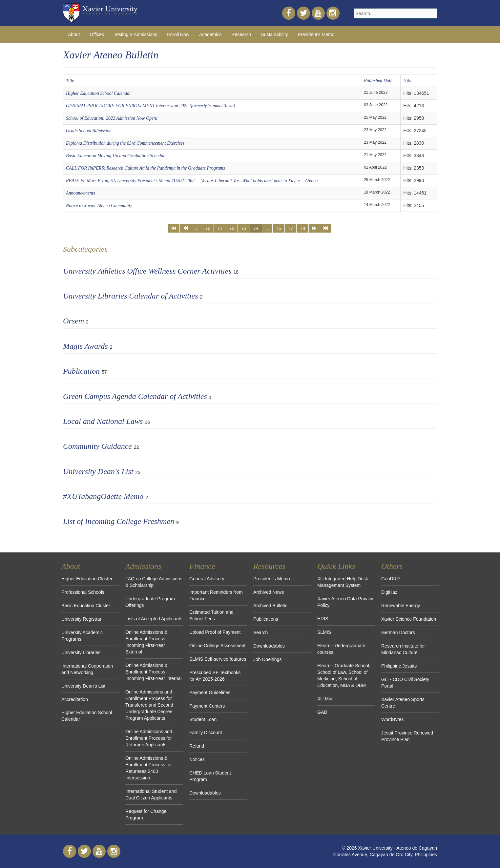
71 (220, 228)
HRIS (323, 619)
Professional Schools (83, 592)
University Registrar (81, 619)
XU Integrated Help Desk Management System (343, 582)
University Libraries (81, 652)
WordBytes (392, 719)
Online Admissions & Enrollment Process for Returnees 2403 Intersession (149, 768)
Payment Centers (207, 706)
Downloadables (205, 793)
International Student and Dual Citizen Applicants (151, 795)
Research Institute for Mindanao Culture (403, 649)
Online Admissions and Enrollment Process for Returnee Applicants (149, 738)
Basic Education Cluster (86, 606)
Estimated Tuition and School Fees (211, 615)
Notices (197, 759)
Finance (202, 566)
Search (260, 632)
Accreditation (75, 699)
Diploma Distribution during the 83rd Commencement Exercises (125, 143)
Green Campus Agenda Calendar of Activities (135, 396)
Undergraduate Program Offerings (150, 602)
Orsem (73, 321)
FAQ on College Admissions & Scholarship (154, 582)
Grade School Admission (89, 131)
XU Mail (325, 699)
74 (256, 228)
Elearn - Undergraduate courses (341, 649)
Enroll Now (178, 34)
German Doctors (398, 632)
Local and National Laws (103, 421)
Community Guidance (97, 446)
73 (244, 228)
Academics (210, 34)
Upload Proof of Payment (215, 632)
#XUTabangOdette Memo (103, 496)
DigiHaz (389, 592)
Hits (407, 81)
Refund (197, 746)
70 (208, 228)
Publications (266, 619)
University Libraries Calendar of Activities (131, 296)
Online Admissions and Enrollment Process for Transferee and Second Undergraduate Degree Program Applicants (149, 705)
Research (241, 34)
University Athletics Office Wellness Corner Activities (147, 271)
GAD (322, 712)
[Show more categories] (433, 369)
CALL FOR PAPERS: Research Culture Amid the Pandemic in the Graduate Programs (146, 168)
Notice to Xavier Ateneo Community (99, 206)
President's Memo (316, 34)
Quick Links (336, 566)
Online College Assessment (217, 646)
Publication (81, 371)
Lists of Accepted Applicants (154, 619)
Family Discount (206, 733)
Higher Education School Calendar (99, 93)
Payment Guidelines (210, 692)
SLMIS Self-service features (218, 659)
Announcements (81, 193)
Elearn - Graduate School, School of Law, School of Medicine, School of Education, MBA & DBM (344, 675)
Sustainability (274, 34)
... (197, 228)
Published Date (378, 81)
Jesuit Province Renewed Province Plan (407, 736)
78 (302, 228)
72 (232, 228)
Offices (97, 34)
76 (279, 228)
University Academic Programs (82, 636)
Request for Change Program (146, 815)
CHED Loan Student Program (210, 776)
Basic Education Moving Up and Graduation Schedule (116, 156)
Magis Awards (85, 346)
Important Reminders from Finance (216, 595)
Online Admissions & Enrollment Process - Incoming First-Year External (147, 642)
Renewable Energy (401, 606)
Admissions (143, 566)
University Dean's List (98, 471)
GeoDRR (391, 579)
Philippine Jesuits (399, 666)
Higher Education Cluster (87, 579)
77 (291, 228)
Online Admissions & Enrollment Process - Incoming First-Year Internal (153, 672)
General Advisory (207, 579)
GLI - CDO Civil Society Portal (405, 683)
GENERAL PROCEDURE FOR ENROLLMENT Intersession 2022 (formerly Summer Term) (150, 106)
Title (70, 81)
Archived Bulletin (270, 606)
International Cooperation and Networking (87, 669)
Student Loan (203, 719)
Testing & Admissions (135, 34)
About (74, 34)
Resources (269, 566)
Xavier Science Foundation (409, 619)
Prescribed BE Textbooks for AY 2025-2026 (215, 676)
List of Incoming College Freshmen (119, 521)
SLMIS (324, 632)
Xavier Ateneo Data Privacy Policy (345, 602)
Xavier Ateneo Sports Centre (403, 703)
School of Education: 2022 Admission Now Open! (112, 118)
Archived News (269, 592)
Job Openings (267, 659)
